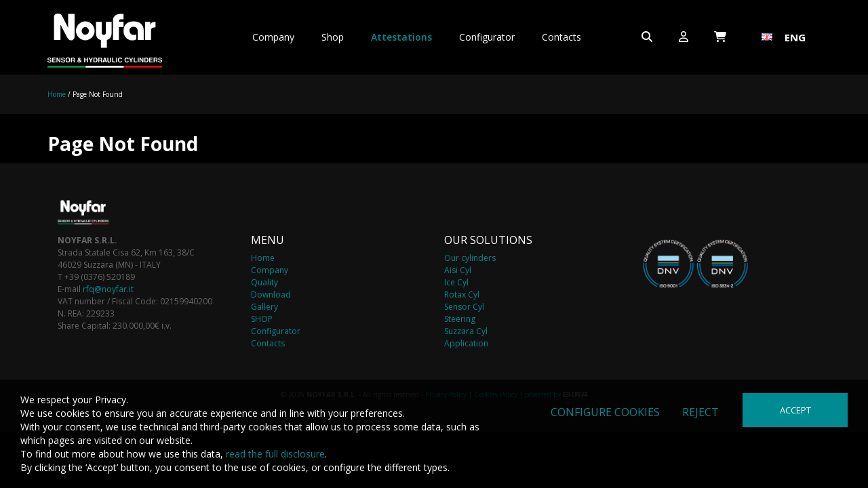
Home (57, 94)
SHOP (262, 319)
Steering (460, 319)
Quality (264, 282)
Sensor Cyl (464, 307)
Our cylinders (470, 258)
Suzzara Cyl (466, 331)
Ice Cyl (456, 282)
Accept (795, 410)
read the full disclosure (275, 454)
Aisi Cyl (458, 270)
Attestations (401, 37)
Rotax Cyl (462, 294)
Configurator (487, 37)
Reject (701, 412)
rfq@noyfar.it (108, 289)
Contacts (561, 37)
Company (273, 37)
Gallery (264, 307)
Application (466, 343)
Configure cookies (605, 412)
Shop (333, 37)
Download (271, 294)
